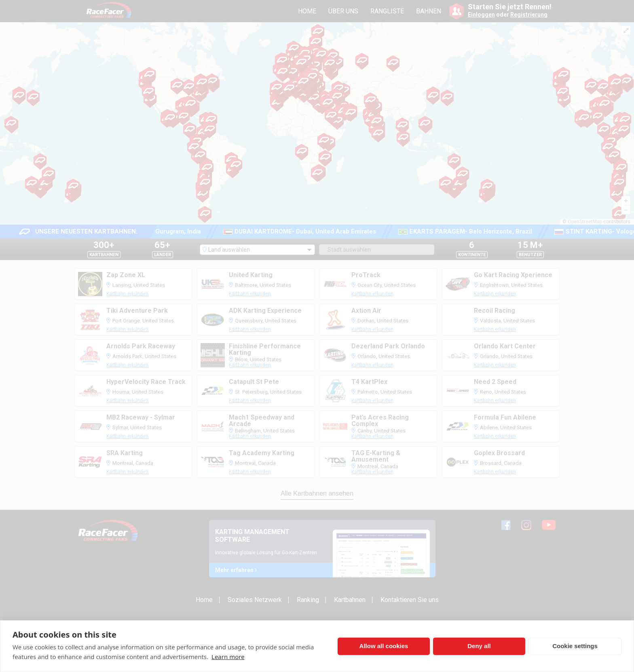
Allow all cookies (384, 646)
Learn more (228, 657)
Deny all (479, 646)
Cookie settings (575, 646)
